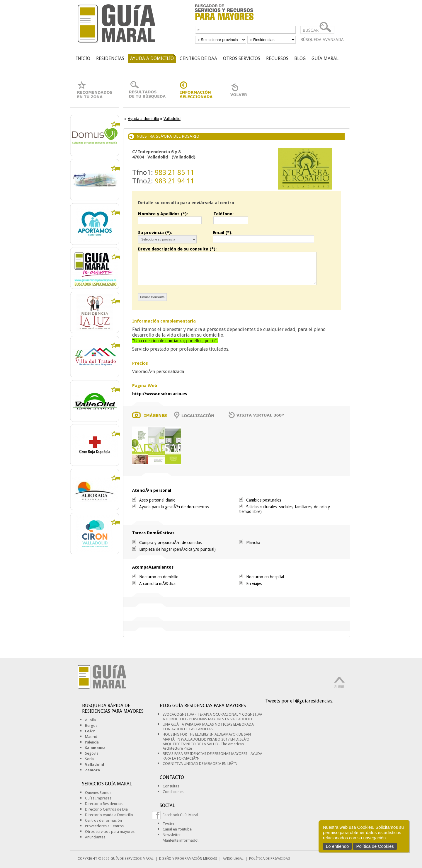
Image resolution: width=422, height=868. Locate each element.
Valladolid (172, 119)
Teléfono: (223, 214)
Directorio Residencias (104, 804)
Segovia (92, 753)
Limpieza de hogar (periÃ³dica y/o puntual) (177, 549)
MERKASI (210, 859)
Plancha (253, 543)
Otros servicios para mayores (110, 832)
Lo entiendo (337, 846)
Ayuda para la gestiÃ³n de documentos (174, 507)
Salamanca (95, 748)
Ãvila (90, 720)
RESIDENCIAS (110, 58)
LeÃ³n (90, 731)
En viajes (254, 584)
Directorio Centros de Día (106, 809)
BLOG (300, 58)
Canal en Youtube (177, 829)
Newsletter (172, 835)
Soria (89, 759)
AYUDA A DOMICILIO (152, 58)
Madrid (91, 737)
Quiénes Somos (98, 793)
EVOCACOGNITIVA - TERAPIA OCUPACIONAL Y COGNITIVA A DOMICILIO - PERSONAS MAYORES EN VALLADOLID (212, 717)
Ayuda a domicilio (143, 119)
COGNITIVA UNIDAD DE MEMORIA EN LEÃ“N (200, 764)
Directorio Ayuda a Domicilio (109, 815)
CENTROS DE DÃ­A (198, 58)
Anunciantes (95, 837)
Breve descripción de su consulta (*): (177, 249)
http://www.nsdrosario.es (160, 394)
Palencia (92, 742)
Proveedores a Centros (104, 826)
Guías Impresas (98, 798)
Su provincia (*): (155, 233)
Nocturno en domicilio (159, 577)
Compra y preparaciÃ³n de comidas (170, 543)
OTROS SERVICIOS (242, 58)
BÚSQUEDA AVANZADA (322, 40)
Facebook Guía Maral (180, 815)
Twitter (169, 824)
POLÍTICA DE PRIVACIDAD (270, 859)
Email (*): (223, 233)
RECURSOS (277, 58)
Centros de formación (103, 820)
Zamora (92, 770)
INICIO (83, 58)
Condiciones (173, 792)
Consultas (171, 786)
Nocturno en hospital (265, 577)
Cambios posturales (264, 500)
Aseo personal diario (157, 500)
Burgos (91, 725)
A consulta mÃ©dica (157, 584)
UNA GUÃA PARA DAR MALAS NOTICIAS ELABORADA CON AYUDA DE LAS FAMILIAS (208, 727)
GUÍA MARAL (325, 58)
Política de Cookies (375, 846)
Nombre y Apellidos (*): (163, 214)
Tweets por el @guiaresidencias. (299, 701)
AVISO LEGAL (233, 859)
